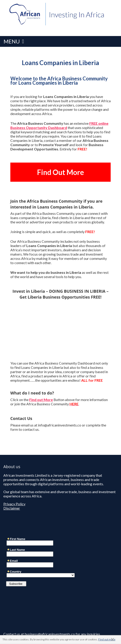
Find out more (107, 639)
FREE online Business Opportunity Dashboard (59, 125)
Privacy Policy (14, 504)
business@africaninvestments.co (50, 634)
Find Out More (60, 172)
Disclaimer (12, 508)
